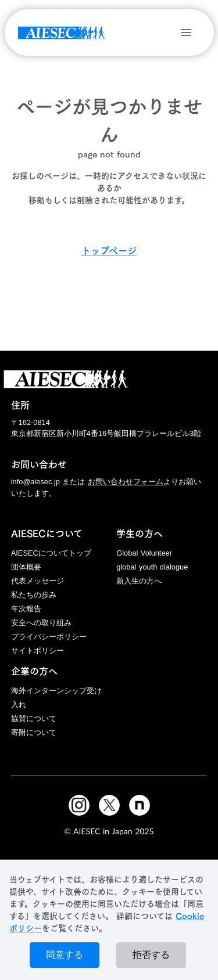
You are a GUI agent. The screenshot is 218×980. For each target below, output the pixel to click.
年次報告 (26, 609)
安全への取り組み (41, 623)
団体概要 (26, 567)
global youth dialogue (152, 567)
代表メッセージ (37, 581)
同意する (65, 955)
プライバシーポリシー (49, 637)
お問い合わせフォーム (126, 482)
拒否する (151, 955)
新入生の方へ (139, 581)
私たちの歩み (34, 595)
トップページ (109, 251)
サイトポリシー (37, 651)
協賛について (34, 718)
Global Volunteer (144, 553)
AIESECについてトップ (51, 553)
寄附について (34, 732)
